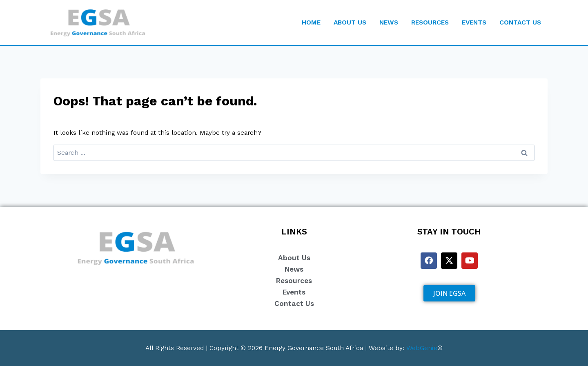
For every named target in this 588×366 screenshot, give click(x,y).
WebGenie (422, 348)
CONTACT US (520, 22)
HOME (311, 22)
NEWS (389, 22)
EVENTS (474, 22)
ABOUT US (350, 22)
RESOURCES (430, 22)
